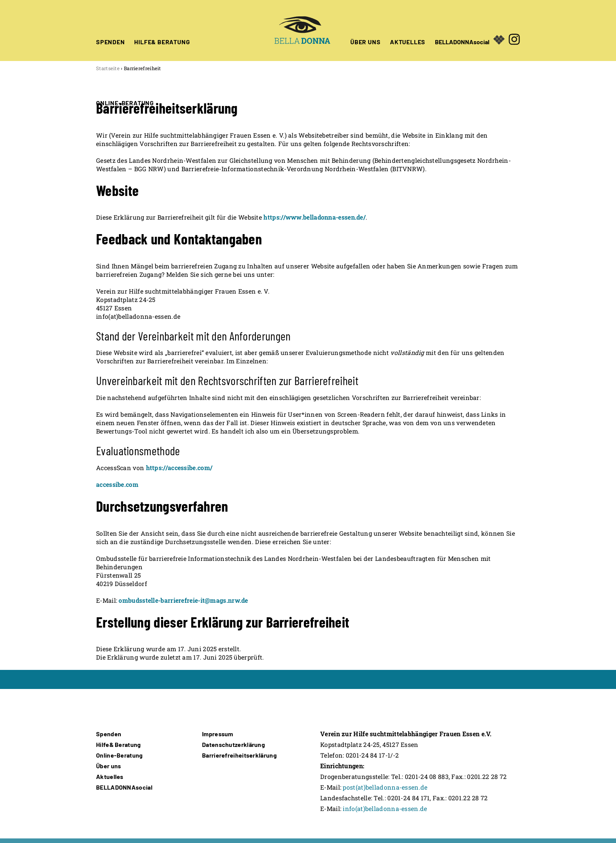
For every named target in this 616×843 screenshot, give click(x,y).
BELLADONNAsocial (462, 41)
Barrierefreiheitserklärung (239, 755)
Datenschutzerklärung (233, 744)
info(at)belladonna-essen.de (385, 808)
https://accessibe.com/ (179, 468)
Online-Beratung (120, 755)
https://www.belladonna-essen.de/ (314, 217)
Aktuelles (110, 776)
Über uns (108, 766)
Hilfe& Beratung (119, 744)
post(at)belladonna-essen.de (385, 787)
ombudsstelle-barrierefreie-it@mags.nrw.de (183, 600)
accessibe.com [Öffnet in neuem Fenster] (117, 484)
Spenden (109, 734)
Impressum (218, 734)
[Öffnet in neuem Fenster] (514, 31)
